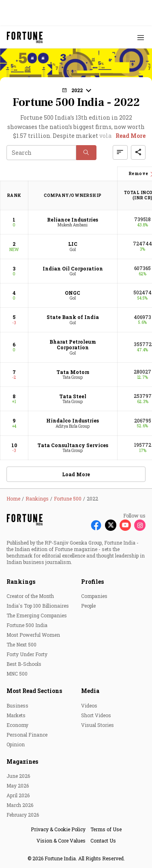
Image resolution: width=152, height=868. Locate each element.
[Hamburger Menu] (141, 37)
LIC (73, 244)
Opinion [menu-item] (16, 744)
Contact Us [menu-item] (103, 841)
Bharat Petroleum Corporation (73, 344)
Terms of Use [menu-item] (106, 829)
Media (90, 691)
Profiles (92, 582)
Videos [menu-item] (89, 705)
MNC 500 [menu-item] (17, 674)
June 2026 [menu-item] (18, 776)
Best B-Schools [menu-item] (24, 664)
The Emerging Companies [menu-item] (37, 615)
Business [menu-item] (17, 705)
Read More (131, 136)
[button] (76, 90)
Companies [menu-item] (94, 596)
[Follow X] (111, 525)
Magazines (22, 761)
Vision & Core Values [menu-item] (61, 841)
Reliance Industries (73, 220)
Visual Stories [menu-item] (97, 725)
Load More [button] (76, 474)
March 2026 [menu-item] (20, 805)
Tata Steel (73, 396)
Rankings (21, 582)
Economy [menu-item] (17, 725)
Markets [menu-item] (16, 715)
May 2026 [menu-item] (18, 786)
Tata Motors (73, 372)
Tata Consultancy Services (73, 445)
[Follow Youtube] (125, 525)
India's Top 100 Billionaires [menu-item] (38, 606)
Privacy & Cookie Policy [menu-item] (58, 829)
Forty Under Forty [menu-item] (27, 654)
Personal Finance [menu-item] (27, 735)
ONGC (73, 293)
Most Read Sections (34, 691)
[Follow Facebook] (96, 525)
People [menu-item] (88, 606)
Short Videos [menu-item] (96, 715)
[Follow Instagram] (140, 525)
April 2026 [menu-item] (18, 795)
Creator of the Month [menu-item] (30, 596)
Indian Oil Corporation (73, 268)
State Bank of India (73, 317)
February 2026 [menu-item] (23, 815)
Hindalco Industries (73, 420)
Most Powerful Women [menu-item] (33, 635)
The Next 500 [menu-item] (21, 644)
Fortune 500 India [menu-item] (27, 625)
